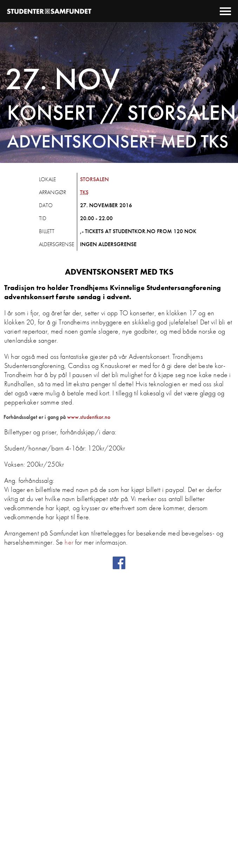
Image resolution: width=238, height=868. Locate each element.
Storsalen (94, 179)
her (69, 542)
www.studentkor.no (89, 417)
